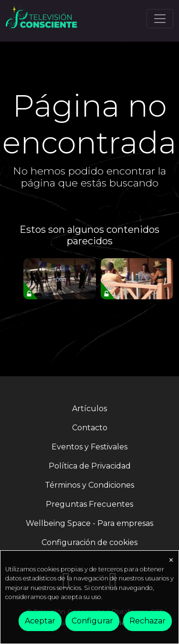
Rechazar (147, 621)
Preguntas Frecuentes (89, 504)
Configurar (92, 621)
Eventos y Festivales (89, 447)
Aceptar (40, 621)
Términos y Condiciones (89, 485)
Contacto (90, 428)
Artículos (89, 409)
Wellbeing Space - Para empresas (89, 523)
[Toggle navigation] (160, 19)
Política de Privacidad (90, 466)
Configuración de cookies (89, 542)
